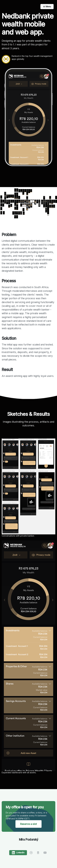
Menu (47, 7)
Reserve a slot (28, 824)
